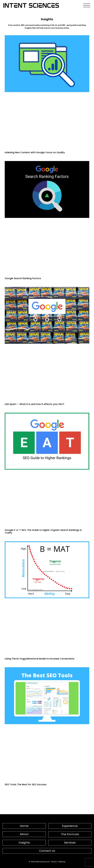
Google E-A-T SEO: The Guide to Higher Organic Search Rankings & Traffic (43, 531)
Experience (70, 826)
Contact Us (47, 851)
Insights (24, 843)
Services (70, 843)
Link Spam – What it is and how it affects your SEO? (34, 404)
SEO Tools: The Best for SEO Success (26, 784)
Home (24, 826)
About (24, 834)
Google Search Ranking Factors (23, 278)
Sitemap (62, 862)
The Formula (70, 834)
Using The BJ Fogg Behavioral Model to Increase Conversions (40, 659)
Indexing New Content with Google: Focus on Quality (35, 152)
